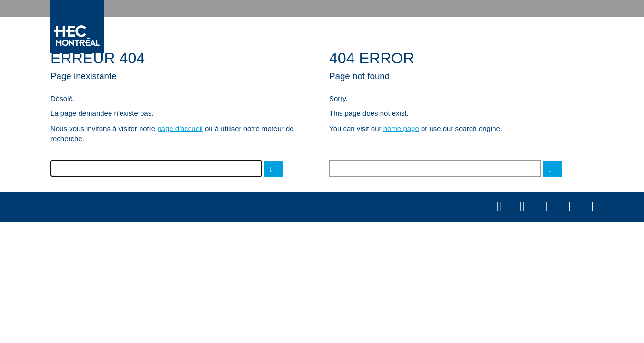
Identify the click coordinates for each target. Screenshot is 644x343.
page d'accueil (180, 128)
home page (401, 128)
